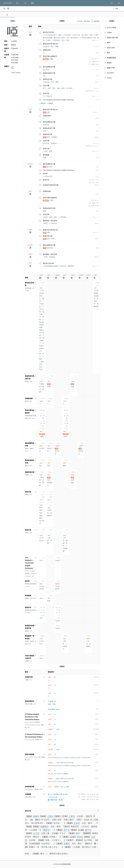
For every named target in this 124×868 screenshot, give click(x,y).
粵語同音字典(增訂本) (50, 44)
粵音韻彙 (46, 155)
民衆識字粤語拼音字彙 (51, 185)
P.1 (98, 82)
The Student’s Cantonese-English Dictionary (58, 100)
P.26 (43, 656)
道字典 (45, 174)
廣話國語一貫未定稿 (50, 221)
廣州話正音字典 (48, 32)
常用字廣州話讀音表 (50, 56)
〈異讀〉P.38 (95, 62)
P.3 (98, 724)
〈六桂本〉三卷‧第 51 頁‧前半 (89, 797)
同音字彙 (46, 86)
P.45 (96, 59)
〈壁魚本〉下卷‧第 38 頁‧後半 (89, 794)
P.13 (97, 224)
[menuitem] (112, 28)
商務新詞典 (47, 50)
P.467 (97, 749)
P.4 (97, 137)
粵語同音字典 (48, 79)
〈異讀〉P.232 (94, 64)
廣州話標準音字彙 (49, 67)
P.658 (97, 729)
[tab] (7, 15)
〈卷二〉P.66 (95, 183)
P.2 (98, 239)
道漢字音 (46, 180)
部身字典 (46, 94)
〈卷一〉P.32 (95, 180)
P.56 (97, 677)
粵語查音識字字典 (49, 73)
